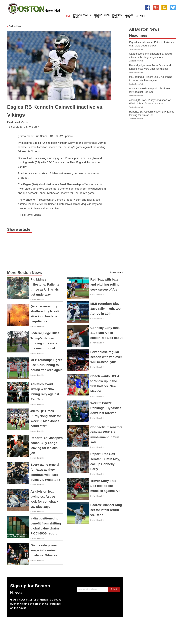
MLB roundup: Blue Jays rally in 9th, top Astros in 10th (106, 309)
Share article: (19, 229)
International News (102, 16)
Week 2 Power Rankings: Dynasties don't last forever (106, 408)
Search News (129, 16)
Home (68, 16)
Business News (117, 16)
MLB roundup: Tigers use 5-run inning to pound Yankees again (47, 365)
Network (141, 16)
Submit (114, 589)
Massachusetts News (82, 16)
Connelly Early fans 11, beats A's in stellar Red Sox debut (106, 333)
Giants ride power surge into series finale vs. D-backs (44, 550)
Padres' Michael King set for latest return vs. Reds (106, 510)
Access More (116, 272)
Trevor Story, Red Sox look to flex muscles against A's (105, 486)
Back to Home (14, 26)
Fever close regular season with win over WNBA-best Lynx (106, 357)
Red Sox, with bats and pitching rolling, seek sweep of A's (105, 284)
